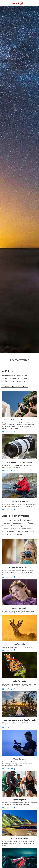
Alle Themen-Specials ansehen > (15, 387)
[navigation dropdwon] (35, 2)
